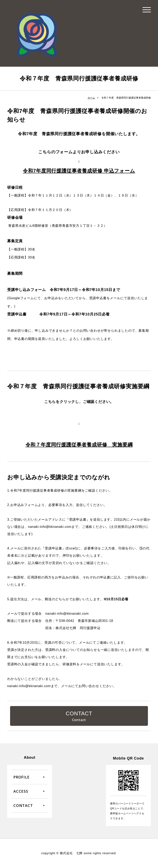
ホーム (91, 98)
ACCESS (21, 791)
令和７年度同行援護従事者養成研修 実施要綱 (79, 445)
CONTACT (79, 713)
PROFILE (21, 777)
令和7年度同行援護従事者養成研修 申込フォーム (79, 171)
